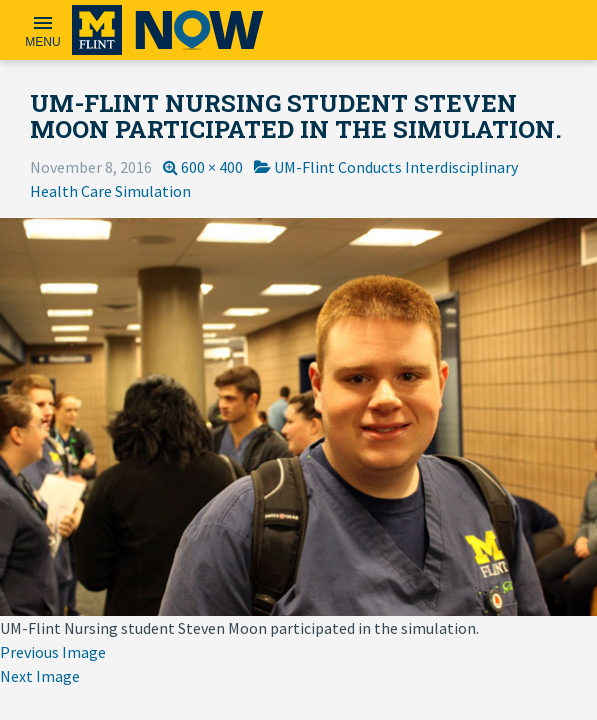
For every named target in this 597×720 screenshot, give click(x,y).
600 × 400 (212, 167)
